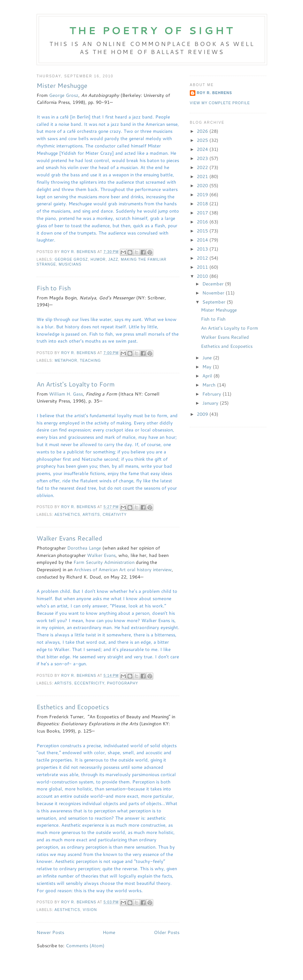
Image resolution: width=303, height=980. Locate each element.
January (211, 403)
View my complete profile (220, 103)
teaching (90, 361)
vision (90, 910)
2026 (203, 131)
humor (98, 259)
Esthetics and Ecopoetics (73, 707)
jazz (113, 259)
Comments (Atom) (85, 945)
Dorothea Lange (84, 548)
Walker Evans (101, 555)
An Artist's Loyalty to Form (76, 384)
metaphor (66, 361)
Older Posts (167, 932)
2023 (203, 158)
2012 (203, 258)
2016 (203, 222)
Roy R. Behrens (214, 93)
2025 (203, 140)
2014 (203, 240)
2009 (203, 414)
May (208, 367)
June (208, 358)
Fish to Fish (54, 288)
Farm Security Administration (104, 562)
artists (91, 515)
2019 (203, 194)
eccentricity (90, 683)
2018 (203, 204)
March (210, 385)
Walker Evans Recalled (69, 538)
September (215, 302)
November (214, 293)
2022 (203, 167)
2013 (203, 249)
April (208, 376)
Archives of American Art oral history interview (123, 569)
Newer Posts (50, 932)
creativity (115, 515)
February (212, 394)
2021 (203, 176)
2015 (203, 231)
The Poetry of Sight (152, 30)
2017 (203, 213)
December (214, 284)
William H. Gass (66, 394)
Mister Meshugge (62, 86)
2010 (203, 276)
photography (123, 683)
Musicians (70, 264)
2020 (203, 185)
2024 (203, 149)
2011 (203, 267)
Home (109, 932)
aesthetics (67, 515)
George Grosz (64, 95)
